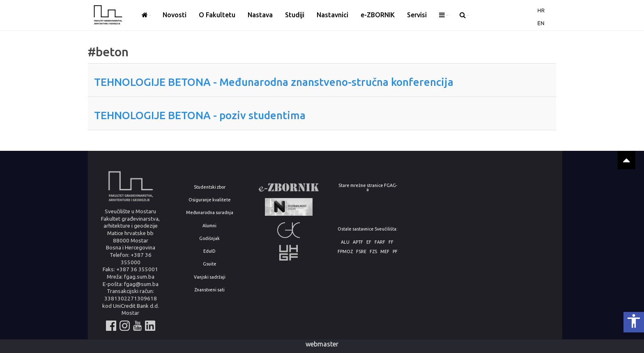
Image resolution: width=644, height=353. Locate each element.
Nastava (260, 15)
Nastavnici (332, 15)
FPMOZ (345, 252)
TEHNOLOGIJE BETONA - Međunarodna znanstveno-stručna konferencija (274, 82)
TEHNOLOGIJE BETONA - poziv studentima (200, 115)
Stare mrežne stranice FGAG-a (368, 188)
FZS (373, 252)
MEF (385, 252)
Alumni (209, 226)
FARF (380, 242)
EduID (209, 251)
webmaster (322, 344)
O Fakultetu (217, 15)
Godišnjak (209, 239)
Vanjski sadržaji (210, 277)
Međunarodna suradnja (210, 213)
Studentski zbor (210, 187)
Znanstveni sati (209, 290)
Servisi (417, 15)
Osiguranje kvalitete (210, 200)
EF (369, 242)
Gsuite (210, 264)
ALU (345, 242)
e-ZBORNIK (378, 15)
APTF (358, 242)
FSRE (361, 252)
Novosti (175, 15)
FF (391, 242)
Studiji (295, 15)
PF (395, 252)
